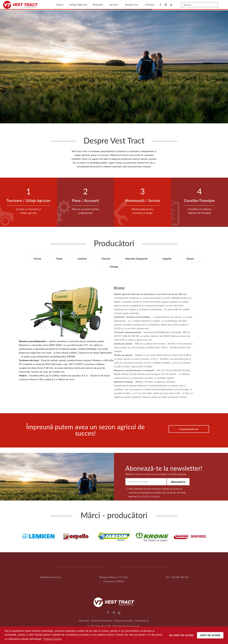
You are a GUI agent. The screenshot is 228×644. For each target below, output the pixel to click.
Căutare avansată (123, 620)
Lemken (82, 259)
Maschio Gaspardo (137, 259)
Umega (114, 266)
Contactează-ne (188, 429)
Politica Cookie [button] (53, 639)
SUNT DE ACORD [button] (210, 635)
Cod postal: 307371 (114, 581)
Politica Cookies (151, 496)
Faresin (106, 259)
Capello (168, 259)
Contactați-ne (142, 620)
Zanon (192, 259)
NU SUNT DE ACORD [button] (182, 635)
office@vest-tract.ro (51, 577)
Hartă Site (84, 620)
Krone (36, 259)
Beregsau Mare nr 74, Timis (114, 577)
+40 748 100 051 (179, 577)
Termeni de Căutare (102, 620)
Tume (58, 259)
